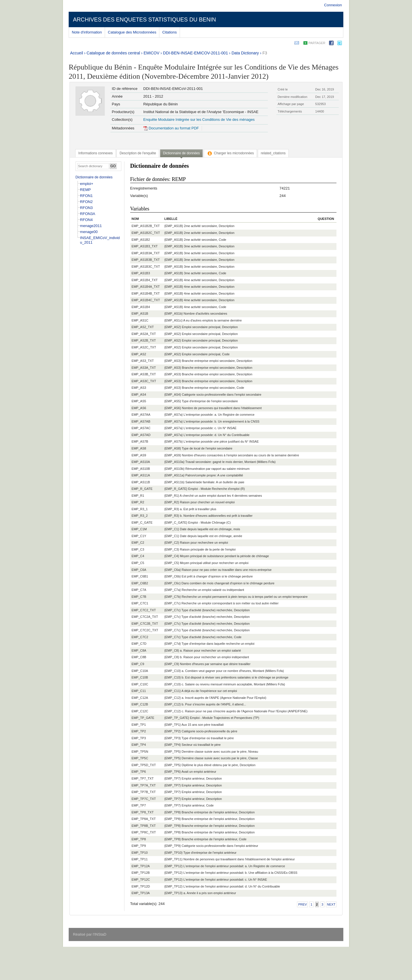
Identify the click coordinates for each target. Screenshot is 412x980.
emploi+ (87, 184)
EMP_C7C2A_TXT (145, 617)
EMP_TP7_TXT (143, 778)
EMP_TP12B (141, 873)
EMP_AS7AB (141, 421)
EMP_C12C (140, 711)
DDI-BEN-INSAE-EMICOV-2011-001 (196, 53)
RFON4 (86, 220)
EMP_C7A (139, 590)
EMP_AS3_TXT (143, 361)
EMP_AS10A (141, 462)
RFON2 (86, 202)
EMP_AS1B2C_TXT (146, 233)
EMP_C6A (139, 570)
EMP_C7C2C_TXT (145, 630)
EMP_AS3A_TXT (144, 368)
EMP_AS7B (140, 441)
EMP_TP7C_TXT (144, 799)
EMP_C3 (138, 549)
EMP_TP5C (140, 758)
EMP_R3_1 (140, 509)
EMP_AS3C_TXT (144, 381)
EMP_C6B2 (140, 583)
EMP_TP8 (139, 839)
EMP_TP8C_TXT (144, 832)
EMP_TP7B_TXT (144, 792)
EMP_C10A (140, 671)
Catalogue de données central (113, 53)
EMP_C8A (139, 650)
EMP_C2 (138, 543)
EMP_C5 (138, 563)
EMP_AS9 (139, 455)
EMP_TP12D (141, 886)
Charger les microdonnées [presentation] (230, 153)
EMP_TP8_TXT (143, 812)
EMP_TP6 (139, 772)
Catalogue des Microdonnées (132, 32)
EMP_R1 (138, 496)
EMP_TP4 (139, 745)
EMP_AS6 (139, 408)
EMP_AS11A (141, 475)
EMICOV (151, 53)
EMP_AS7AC (141, 428)
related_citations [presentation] (273, 153)
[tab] (96, 153)
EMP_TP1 (139, 725)
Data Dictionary (245, 53)
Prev (302, 904)
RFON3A (88, 214)
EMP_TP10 (140, 853)
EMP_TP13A (141, 893)
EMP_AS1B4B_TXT (146, 293)
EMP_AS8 (139, 448)
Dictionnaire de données (94, 177)
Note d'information (87, 32)
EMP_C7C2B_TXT (145, 624)
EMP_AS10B (141, 469)
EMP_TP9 (139, 846)
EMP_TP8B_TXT (144, 826)
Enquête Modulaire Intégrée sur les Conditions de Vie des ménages (199, 120)
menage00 (89, 232)
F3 (265, 53)
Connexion (333, 5)
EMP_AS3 (139, 388)
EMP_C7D (139, 644)
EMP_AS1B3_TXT (145, 246)
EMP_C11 (139, 691)
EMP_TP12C (141, 880)
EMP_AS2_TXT (143, 327)
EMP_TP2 (139, 731)
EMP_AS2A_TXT (144, 334)
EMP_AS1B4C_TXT (146, 300)
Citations (170, 32)
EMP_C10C (140, 684)
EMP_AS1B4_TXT (145, 280)
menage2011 (91, 226)
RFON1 (86, 196)
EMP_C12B (140, 704)
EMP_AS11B (141, 482)
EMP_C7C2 (140, 637)
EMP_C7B (139, 597)
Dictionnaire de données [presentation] (181, 153)
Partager (317, 43)
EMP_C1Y (139, 536)
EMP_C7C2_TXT (144, 610)
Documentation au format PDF (171, 128)
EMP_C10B (140, 677)
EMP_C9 (138, 664)
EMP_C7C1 (140, 603)
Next (331, 904)
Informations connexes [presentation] (96, 153)
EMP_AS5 (139, 401)
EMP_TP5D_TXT (144, 765)
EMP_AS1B (140, 313)
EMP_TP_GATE (143, 718)
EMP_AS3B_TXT (144, 374)
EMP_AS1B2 (141, 240)
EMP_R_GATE (142, 489)
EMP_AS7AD (141, 435)
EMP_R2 (138, 502)
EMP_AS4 (139, 395)
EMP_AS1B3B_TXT (146, 260)
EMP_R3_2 (140, 516)
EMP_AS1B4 (141, 307)
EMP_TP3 (139, 738)
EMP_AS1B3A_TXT (146, 253)
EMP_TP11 (140, 859)
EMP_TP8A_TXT (144, 819)
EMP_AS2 (139, 354)
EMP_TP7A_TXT (144, 785)
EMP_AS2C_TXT (144, 347)
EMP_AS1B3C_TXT (146, 267)
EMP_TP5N (140, 752)
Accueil (77, 53)
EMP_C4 (138, 556)
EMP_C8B (139, 657)
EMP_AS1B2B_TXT (146, 226)
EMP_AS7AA (141, 415)
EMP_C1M (139, 529)
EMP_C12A (140, 698)
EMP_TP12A (141, 866)
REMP (86, 190)
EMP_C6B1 (140, 576)
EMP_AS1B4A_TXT (146, 287)
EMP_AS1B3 (141, 273)
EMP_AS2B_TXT (144, 340)
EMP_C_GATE (142, 522)
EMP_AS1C (140, 320)
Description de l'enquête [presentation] (138, 153)
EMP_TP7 (139, 805)
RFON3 (86, 208)
